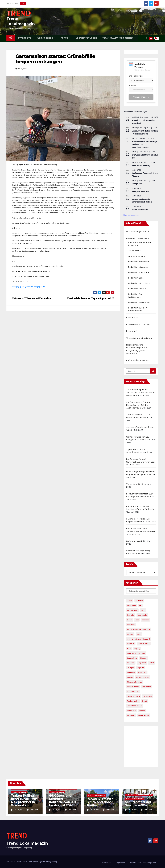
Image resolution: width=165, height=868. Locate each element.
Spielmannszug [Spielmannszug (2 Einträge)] (134, 696)
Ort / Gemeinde (136, 76)
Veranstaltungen (86, 38)
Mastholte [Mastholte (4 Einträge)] (142, 672)
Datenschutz (106, 863)
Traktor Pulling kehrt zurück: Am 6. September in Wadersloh (141, 392)
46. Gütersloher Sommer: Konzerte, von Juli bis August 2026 (139, 405)
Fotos (65, 38)
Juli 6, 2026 (57, 810)
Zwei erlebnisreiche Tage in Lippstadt (91, 298)
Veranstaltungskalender (138, 231)
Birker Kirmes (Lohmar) (141, 165)
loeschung (131, 331)
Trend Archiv (135, 251)
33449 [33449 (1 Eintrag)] (130, 601)
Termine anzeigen (141, 97)
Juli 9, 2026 (19, 810)
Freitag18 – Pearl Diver (140, 191)
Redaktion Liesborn (138, 267)
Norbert (33, 810)
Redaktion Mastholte (139, 272)
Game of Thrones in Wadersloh (31, 298)
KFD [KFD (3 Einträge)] (129, 648)
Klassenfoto (132, 317)
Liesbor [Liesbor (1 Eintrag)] (143, 658)
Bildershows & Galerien (138, 324)
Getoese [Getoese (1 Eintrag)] (145, 620)
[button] (147, 38)
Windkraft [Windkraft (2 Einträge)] (131, 715)
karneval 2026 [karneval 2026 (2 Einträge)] (144, 644)
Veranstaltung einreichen (119, 38)
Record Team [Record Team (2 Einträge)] (133, 687)
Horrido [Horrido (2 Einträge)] (130, 634)
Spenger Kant (137, 184)
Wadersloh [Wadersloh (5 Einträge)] (132, 711)
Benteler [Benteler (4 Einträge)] (131, 615)
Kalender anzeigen (131, 215)
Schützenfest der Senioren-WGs (138, 804)
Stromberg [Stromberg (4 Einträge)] (148, 696)
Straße (133, 85)
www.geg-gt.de (18, 287)
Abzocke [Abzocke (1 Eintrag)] (139, 601)
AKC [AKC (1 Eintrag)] (141, 605)
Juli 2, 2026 (133, 810)
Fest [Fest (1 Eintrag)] (137, 620)
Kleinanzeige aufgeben (138, 360)
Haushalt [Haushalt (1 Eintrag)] (131, 625)
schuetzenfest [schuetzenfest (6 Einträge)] (133, 691)
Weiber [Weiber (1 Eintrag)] (142, 711)
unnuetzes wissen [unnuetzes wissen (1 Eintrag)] (135, 706)
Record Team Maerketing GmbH (143, 863)
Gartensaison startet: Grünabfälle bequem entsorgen (55, 59)
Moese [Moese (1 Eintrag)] (130, 677)
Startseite (25, 38)
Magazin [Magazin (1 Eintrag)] (140, 668)
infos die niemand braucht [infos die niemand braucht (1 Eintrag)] (139, 639)
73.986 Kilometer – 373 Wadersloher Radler (101, 802)
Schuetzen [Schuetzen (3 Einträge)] (146, 687)
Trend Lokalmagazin (27, 843)
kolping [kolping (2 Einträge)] (137, 648)
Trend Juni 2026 (135, 484)
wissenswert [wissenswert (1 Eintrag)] (144, 715)
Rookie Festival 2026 (140, 210)
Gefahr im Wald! (134, 541)
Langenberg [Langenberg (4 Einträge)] (132, 658)
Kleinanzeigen (46, 38)
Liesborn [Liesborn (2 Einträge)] (131, 663)
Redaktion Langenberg (138, 238)
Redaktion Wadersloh (139, 262)
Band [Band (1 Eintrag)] (143, 610)
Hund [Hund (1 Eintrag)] (139, 634)
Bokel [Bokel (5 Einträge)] (130, 620)
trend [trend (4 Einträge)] (145, 701)
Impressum (121, 863)
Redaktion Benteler (138, 289)
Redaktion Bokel (136, 278)
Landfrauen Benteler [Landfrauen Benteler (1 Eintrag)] (136, 653)
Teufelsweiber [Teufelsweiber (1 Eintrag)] (133, 701)
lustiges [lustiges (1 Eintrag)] (130, 668)
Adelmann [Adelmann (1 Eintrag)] (131, 605)
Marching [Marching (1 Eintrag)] (131, 672)
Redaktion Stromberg (139, 283)
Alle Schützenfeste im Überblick (139, 795)
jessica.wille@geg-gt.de (35, 287)
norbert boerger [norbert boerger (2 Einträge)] (143, 677)
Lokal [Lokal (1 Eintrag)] (151, 663)
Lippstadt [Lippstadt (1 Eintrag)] (142, 663)
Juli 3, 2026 (95, 810)
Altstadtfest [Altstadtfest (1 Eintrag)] (132, 610)
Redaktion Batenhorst (139, 302)
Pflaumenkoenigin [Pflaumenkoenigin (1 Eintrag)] (135, 682)
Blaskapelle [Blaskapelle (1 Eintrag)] (142, 615)
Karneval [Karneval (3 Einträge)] (131, 644)
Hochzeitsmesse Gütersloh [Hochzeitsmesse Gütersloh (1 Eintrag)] (139, 629)
